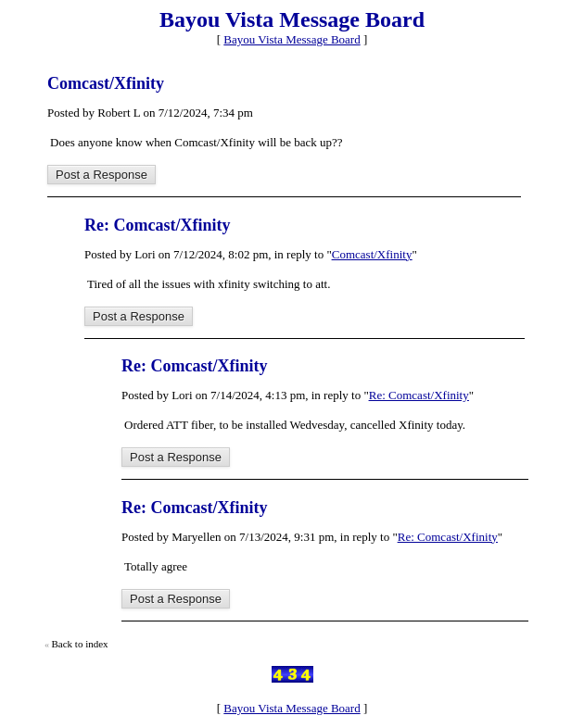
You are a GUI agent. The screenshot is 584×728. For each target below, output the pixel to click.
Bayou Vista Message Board (292, 39)
